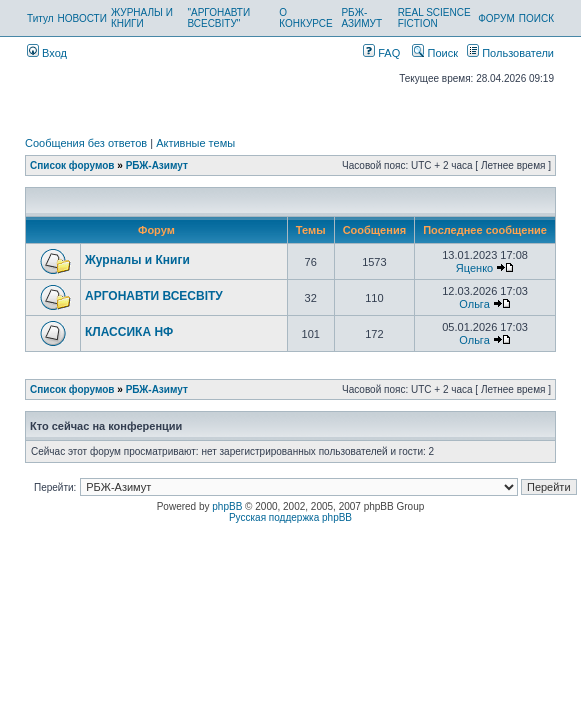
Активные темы (195, 143)
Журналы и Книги (137, 260)
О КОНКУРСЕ (305, 18)
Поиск (435, 53)
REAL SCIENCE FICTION (434, 18)
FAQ (381, 53)
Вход (47, 53)
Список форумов (72, 165)
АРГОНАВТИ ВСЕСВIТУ (154, 296)
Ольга (474, 304)
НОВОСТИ (82, 18)
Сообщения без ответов (86, 143)
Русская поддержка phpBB (290, 517)
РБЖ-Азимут (157, 165)
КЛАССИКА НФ (129, 332)
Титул (40, 18)
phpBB (227, 506)
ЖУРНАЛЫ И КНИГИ (142, 18)
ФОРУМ (496, 18)
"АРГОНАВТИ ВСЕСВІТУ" (218, 18)
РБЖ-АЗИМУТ (361, 18)
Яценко (474, 268)
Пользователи (510, 53)
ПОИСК (536, 18)
